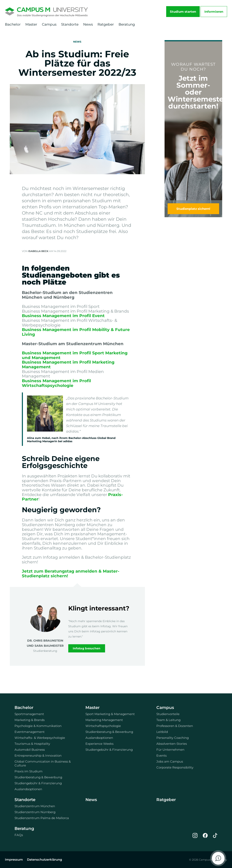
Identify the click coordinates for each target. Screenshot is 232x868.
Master (31, 24)
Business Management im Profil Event (63, 316)
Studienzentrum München (35, 806)
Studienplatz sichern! (193, 209)
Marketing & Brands (30, 720)
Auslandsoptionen (28, 789)
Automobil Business (30, 750)
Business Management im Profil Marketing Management (68, 364)
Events (161, 756)
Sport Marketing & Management (110, 714)
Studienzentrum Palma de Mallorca (42, 818)
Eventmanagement (30, 732)
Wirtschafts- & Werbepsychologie (40, 738)
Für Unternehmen (170, 750)
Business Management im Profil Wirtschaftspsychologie (56, 383)
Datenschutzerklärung (44, 860)
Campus (49, 24)
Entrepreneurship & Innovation (38, 756)
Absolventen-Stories (172, 744)
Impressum (14, 860)
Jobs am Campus (170, 761)
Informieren (214, 12)
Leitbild (162, 732)
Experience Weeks (99, 744)
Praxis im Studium (29, 771)
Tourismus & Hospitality (32, 744)
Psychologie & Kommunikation (38, 726)
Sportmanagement (29, 714)
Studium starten (183, 12)
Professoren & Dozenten (175, 726)
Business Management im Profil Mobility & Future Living (76, 332)
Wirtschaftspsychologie (103, 726)
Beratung (127, 24)
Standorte (70, 24)
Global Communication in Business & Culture (43, 763)
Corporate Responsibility (175, 767)
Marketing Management (104, 720)
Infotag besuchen (87, 648)
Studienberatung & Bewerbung (38, 777)
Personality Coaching (173, 738)
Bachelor (13, 24)
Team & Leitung (168, 720)
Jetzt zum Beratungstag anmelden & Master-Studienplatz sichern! (71, 574)
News (88, 24)
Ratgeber (106, 24)
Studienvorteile (168, 714)
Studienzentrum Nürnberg (35, 812)
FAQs (19, 835)
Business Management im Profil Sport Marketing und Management (75, 355)
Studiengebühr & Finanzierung (38, 783)
